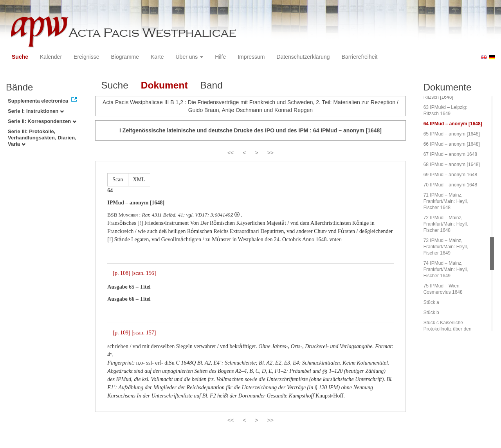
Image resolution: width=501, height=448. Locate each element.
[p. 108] (121, 273)
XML (139, 180)
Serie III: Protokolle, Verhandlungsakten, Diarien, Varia (42, 138)
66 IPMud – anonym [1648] (452, 144)
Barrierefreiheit (360, 57)
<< (231, 153)
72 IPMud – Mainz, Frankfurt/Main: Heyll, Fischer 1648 (446, 224)
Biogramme (125, 57)
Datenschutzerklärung (303, 57)
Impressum (251, 57)
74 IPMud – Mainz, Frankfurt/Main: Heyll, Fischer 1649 (446, 269)
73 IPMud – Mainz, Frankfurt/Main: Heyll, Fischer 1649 (446, 247)
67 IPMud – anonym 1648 (450, 154)
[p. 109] (121, 333)
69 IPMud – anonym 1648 (450, 175)
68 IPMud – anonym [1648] (452, 164)
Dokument (164, 85)
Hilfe (220, 57)
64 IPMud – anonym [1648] (453, 124)
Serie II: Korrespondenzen (42, 121)
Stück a (431, 302)
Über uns (190, 57)
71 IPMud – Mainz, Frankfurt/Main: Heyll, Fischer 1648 (446, 201)
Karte (157, 57)
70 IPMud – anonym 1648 (450, 185)
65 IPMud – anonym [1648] (452, 134)
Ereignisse (86, 57)
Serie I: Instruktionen (36, 111)
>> (270, 153)
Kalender (51, 57)
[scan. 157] (144, 333)
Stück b (431, 313)
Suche (20, 57)
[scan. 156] (144, 273)
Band (212, 85)
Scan (118, 180)
